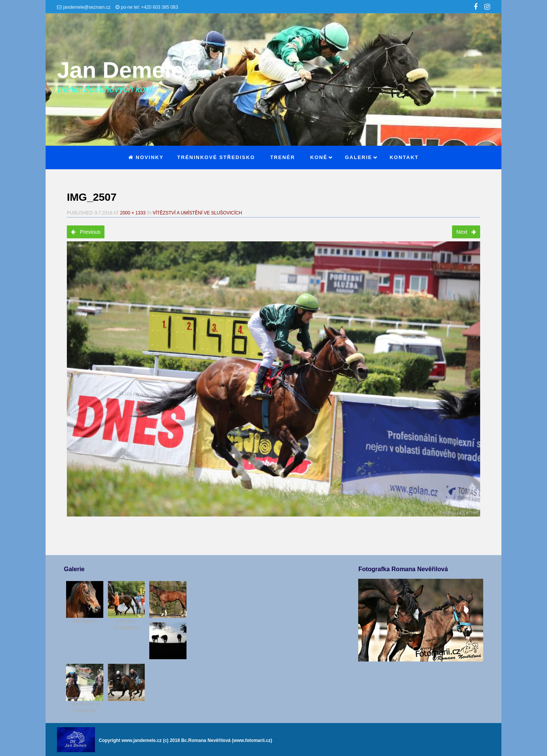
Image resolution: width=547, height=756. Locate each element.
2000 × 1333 (133, 213)
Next (466, 232)
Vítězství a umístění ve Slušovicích (197, 213)
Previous (86, 232)
